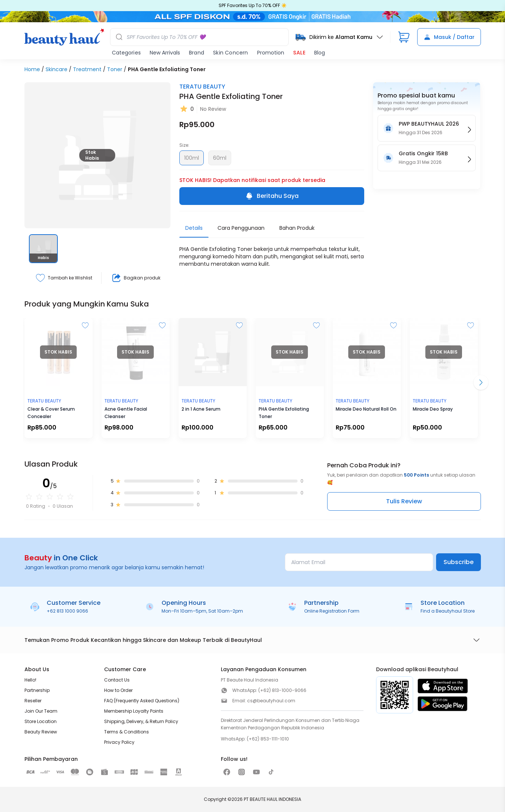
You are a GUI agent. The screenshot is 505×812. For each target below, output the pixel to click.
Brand (197, 53)
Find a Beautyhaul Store (448, 611)
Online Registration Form (332, 611)
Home (32, 69)
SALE (299, 53)
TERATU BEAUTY (202, 87)
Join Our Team (41, 711)
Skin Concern (230, 53)
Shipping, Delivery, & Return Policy (141, 721)
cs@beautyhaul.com (271, 701)
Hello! (30, 680)
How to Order (118, 690)
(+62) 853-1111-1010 (268, 739)
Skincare (57, 69)
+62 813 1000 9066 (67, 611)
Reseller (33, 701)
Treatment (87, 69)
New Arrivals (165, 53)
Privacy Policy (119, 742)
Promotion (271, 53)
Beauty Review (41, 732)
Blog (320, 53)
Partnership (37, 690)
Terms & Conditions (127, 732)
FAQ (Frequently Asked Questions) (142, 701)
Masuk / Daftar (449, 37)
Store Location (41, 721)
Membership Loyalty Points (134, 711)
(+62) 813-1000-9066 (282, 690)
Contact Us (117, 680)
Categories (126, 53)
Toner (115, 69)
